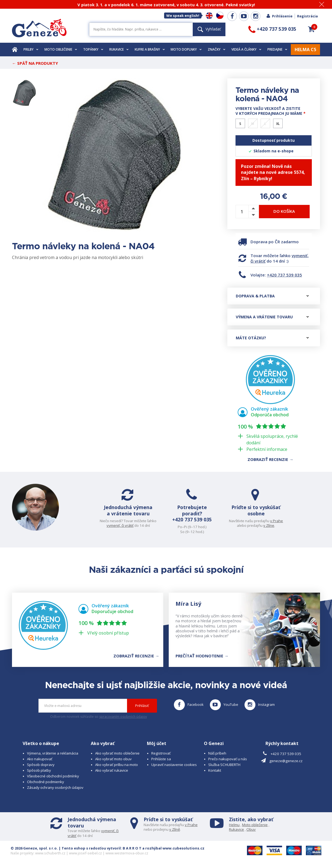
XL (278, 124)
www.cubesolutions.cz (183, 848)
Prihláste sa (161, 759)
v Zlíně (175, 829)
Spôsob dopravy (41, 765)
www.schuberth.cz (50, 853)
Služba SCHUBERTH (224, 765)
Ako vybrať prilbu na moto (117, 765)
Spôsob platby (39, 770)
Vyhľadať (209, 29)
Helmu (234, 825)
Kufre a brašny (150, 49)
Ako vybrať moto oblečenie (117, 753)
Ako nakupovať (40, 759)
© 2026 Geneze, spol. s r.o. (34, 848)
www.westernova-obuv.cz (127, 853)
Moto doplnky (186, 49)
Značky (217, 49)
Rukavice (119, 49)
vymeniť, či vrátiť (120, 525)
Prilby (31, 49)
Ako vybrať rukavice (112, 770)
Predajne (277, 49)
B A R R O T (132, 848)
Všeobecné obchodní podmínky (53, 776)
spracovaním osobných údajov (123, 717)
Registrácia (307, 16)
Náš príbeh (217, 753)
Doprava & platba (272, 296)
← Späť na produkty (35, 63)
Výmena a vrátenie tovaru (272, 317)
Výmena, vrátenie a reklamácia (53, 753)
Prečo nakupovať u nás (228, 759)
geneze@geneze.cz (286, 761)
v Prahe (277, 521)
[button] (311, 29)
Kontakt (215, 770)
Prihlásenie (279, 16)
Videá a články (246, 49)
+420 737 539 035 (284, 275)
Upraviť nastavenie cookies (174, 765)
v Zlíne (269, 525)
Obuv (251, 829)
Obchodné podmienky (46, 782)
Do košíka (284, 211)
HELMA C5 (305, 50)
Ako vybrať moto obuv (113, 759)
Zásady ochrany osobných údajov (55, 787)
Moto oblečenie (61, 49)
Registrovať (161, 753)
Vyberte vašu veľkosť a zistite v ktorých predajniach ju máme (271, 111)
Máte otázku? (272, 338)
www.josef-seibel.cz (85, 853)
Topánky (93, 49)
